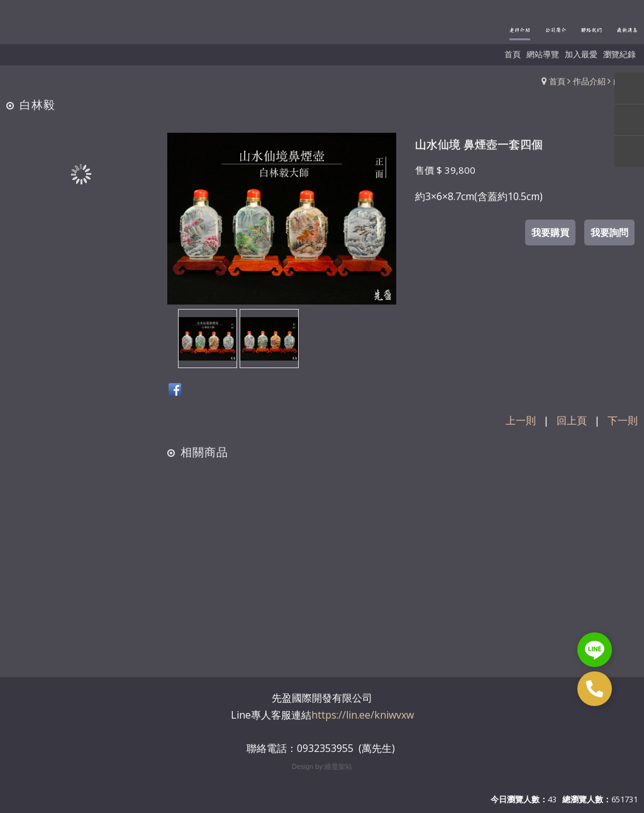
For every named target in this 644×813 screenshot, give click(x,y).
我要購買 (550, 232)
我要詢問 (609, 232)
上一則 (521, 420)
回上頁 (572, 420)
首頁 (557, 81)
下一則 (623, 420)
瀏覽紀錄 (619, 54)
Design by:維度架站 (322, 766)
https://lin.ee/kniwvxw (363, 715)
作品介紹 (589, 81)
